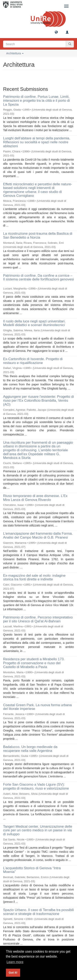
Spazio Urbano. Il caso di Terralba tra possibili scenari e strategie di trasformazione (38, 912)
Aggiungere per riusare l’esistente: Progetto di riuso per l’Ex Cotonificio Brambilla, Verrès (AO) (38, 400)
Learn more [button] (15, 962)
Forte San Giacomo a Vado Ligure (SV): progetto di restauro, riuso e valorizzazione (36, 786)
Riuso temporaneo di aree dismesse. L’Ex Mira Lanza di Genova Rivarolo (35, 498)
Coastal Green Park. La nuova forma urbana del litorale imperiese (37, 707)
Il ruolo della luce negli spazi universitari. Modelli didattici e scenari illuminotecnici (34, 323)
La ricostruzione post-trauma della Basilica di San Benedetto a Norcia (38, 236)
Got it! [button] (13, 973)
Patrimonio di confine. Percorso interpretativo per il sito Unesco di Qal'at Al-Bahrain (38, 619)
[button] (56, 32)
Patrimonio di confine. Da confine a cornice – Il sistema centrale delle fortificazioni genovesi (38, 278)
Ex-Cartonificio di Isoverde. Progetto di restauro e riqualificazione (33, 361)
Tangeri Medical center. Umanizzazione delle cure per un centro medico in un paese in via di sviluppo (38, 830)
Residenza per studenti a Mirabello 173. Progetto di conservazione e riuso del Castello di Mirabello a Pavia (34, 663)
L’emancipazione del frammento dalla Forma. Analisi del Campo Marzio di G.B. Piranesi (38, 535)
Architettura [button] (15, 53)
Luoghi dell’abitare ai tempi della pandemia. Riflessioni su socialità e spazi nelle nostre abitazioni (37, 142)
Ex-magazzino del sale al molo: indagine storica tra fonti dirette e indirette (34, 577)
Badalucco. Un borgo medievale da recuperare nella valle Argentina (30, 749)
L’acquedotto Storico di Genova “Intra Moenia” (32, 870)
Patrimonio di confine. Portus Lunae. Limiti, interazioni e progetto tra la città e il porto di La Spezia (36, 100)
